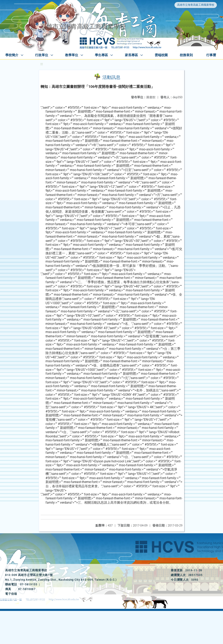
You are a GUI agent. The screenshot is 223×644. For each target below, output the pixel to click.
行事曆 (211, 55)
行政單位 (42, 55)
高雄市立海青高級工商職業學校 (196, 5)
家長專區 (131, 55)
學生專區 (101, 55)
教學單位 (72, 55)
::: (42, 64)
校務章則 (186, 55)
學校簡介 (12, 55)
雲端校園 (161, 55)
